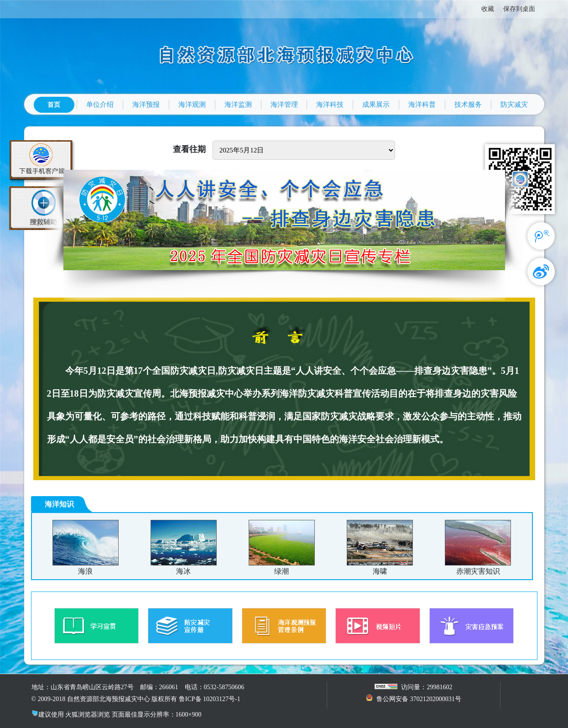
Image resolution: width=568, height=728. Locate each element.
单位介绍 (100, 105)
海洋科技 (330, 105)
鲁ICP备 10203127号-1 (210, 699)
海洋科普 (422, 105)
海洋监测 (238, 105)
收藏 (488, 9)
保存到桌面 (519, 9)
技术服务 (468, 105)
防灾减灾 (514, 105)
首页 (54, 105)
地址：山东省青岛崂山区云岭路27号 (83, 687)
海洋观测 (192, 105)
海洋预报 (146, 105)
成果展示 (376, 105)
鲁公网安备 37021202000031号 (419, 699)
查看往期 (189, 149)
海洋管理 (284, 105)
